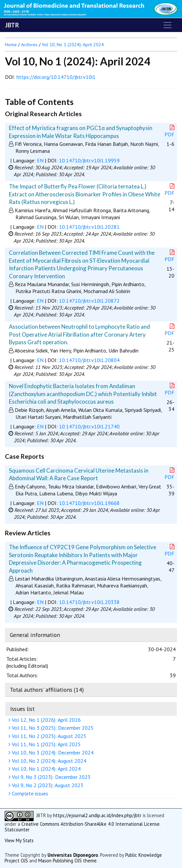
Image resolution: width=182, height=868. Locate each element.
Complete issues (29, 793)
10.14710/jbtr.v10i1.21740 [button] (89, 426)
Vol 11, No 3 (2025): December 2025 (52, 728)
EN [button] (40, 160)
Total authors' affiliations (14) (47, 690)
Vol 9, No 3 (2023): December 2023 (50, 777)
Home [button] (11, 45)
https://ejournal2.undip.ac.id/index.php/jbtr (97, 815)
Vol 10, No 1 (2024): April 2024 (45, 769)
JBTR (12, 25)
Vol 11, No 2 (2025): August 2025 (48, 736)
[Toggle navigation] (167, 25)
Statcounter (17, 830)
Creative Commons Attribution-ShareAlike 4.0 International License (91, 824)
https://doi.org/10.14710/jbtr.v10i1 (56, 77)
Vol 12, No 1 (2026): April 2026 (45, 720)
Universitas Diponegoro (73, 855)
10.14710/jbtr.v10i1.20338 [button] (89, 602)
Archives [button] (29, 45)
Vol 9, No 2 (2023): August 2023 (47, 785)
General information (35, 635)
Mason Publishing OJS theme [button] (67, 861)
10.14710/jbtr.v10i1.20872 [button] (89, 301)
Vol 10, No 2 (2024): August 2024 (48, 761)
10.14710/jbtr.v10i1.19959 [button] (89, 160)
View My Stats (19, 840)
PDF (170, 131)
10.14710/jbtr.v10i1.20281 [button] (89, 227)
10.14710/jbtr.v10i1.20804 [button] (89, 360)
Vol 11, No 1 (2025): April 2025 (45, 744)
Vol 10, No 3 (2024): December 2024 (52, 752)
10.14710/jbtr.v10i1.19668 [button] (89, 503)
